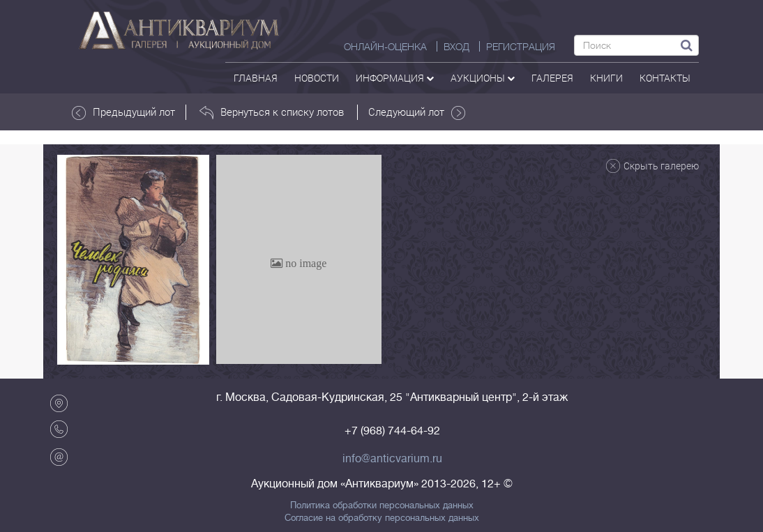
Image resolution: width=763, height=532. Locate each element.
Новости (317, 78)
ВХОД (456, 47)
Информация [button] (395, 78)
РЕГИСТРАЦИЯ (521, 47)
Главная (256, 78)
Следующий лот (417, 112)
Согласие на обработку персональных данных (382, 518)
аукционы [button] (483, 78)
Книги (606, 78)
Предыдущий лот (123, 112)
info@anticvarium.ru (392, 459)
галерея (552, 78)
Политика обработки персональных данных (382, 506)
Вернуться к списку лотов (272, 112)
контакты (665, 78)
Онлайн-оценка (385, 47)
